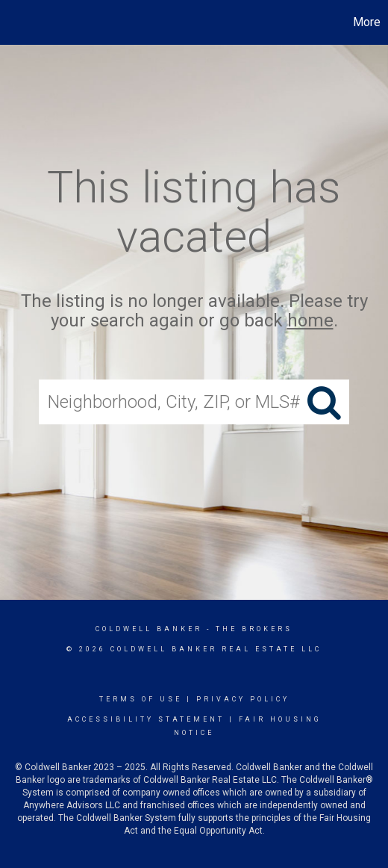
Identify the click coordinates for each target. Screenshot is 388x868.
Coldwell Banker (149, 629)
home (310, 321)
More (367, 22)
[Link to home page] (13, 22)
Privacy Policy (243, 699)
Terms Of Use (141, 699)
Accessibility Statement (146, 719)
